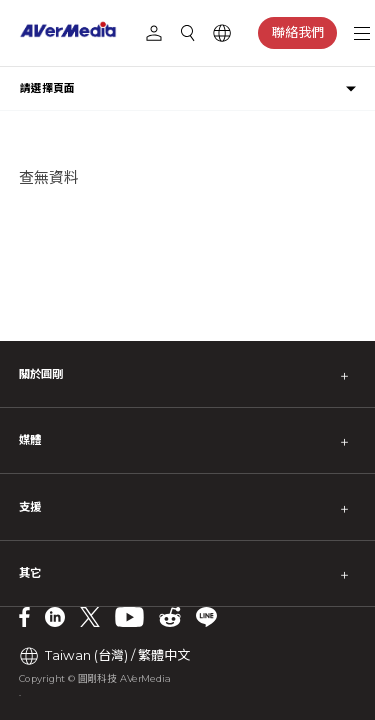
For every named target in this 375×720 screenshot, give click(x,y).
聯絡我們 (298, 32)
